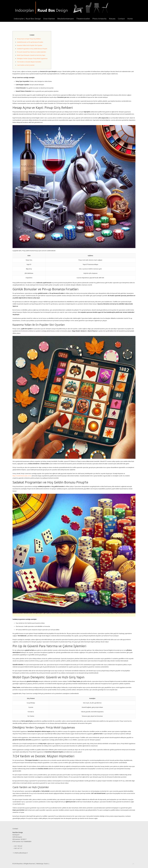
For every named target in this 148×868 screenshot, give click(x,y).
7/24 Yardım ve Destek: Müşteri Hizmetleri (29, 62)
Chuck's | (47, 864)
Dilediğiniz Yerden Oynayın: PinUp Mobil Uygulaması (32, 59)
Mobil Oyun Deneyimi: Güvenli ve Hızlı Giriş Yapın (31, 55)
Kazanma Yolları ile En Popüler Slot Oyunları (30, 45)
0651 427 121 (18, 848)
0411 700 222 (18, 846)
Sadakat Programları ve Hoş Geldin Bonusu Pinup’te (32, 49)
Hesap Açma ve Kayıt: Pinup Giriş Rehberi (29, 39)
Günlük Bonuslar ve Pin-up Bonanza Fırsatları (30, 42)
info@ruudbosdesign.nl (21, 853)
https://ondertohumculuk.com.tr (22, 476)
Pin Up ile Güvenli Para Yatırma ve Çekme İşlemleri (32, 52)
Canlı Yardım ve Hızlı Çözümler (26, 65)
